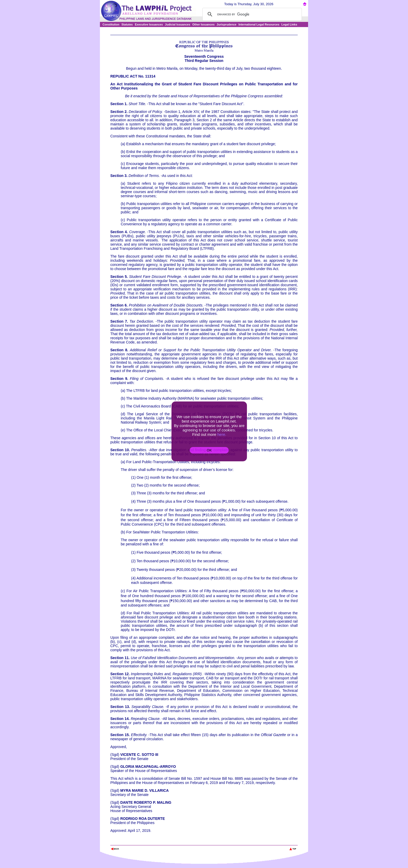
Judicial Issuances (178, 24)
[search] (251, 14)
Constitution (111, 24)
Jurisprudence (227, 24)
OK (209, 450)
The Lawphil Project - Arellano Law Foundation (137, 842)
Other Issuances (203, 24)
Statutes (127, 24)
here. (222, 434)
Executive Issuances (149, 24)
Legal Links (289, 24)
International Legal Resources (259, 24)
